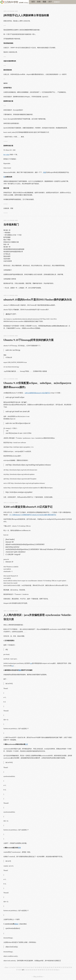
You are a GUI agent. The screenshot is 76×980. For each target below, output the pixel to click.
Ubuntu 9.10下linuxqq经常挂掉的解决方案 (29, 340)
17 (34, 967)
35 (69, 967)
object (16, 924)
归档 (39, 2)
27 (53, 967)
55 (52, 970)
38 (19, 970)
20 (40, 967)
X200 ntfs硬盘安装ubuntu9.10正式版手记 (28, 507)
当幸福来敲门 (11, 224)
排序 (27, 744)
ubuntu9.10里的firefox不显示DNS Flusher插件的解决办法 (38, 299)
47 (37, 970)
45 (33, 970)
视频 (44, 2)
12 (24, 967)
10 (20, 967)
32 (63, 967)
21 (41, 967)
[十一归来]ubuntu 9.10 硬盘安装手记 (21, 515)
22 (43, 967)
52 (47, 970)
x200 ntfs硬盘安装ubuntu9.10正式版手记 (37, 393)
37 (17, 970)
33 (65, 967)
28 (55, 967)
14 (28, 967)
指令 (20, 670)
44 (31, 970)
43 (29, 970)
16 (32, 967)
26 (51, 967)
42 (27, 970)
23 (45, 967)
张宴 (45, 172)
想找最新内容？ (57, 2)
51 (45, 970)
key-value (6, 154)
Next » (58, 970)
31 (61, 967)
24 (47, 967)
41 (25, 970)
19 (38, 967)
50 (43, 970)
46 (35, 970)
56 (54, 970)
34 (67, 967)
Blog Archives (38, 977)
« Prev (6, 967)
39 (21, 970)
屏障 (19, 848)
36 (71, 967)
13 (26, 967)
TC (4, 177)
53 (48, 970)
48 (39, 970)
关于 (50, 2)
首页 (33, 2)
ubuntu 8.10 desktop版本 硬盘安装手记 (44, 515)
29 (57, 967)
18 (36, 967)
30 (59, 967)
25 (49, 967)
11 (22, 967)
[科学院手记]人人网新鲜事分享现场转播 (26, 15)
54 (50, 970)
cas (31, 663)
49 (41, 970)
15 (30, 967)
